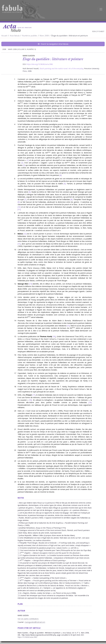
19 (90, 402)
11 (19, 209)
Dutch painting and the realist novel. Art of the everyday (61, 68)
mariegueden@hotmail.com (35, 622)
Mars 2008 (44, 36)
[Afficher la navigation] (101, 9)
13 (19, 244)
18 (30, 400)
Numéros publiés (30, 36)
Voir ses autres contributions (28, 619)
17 (34, 395)
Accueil (4, 36)
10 (19, 207)
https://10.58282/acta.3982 (27, 637)
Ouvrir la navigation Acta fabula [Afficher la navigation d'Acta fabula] (53, 44)
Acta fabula (15, 36)
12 (25, 234)
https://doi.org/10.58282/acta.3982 (40, 64)
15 (68, 326)
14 (30, 284)
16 (54, 336)
